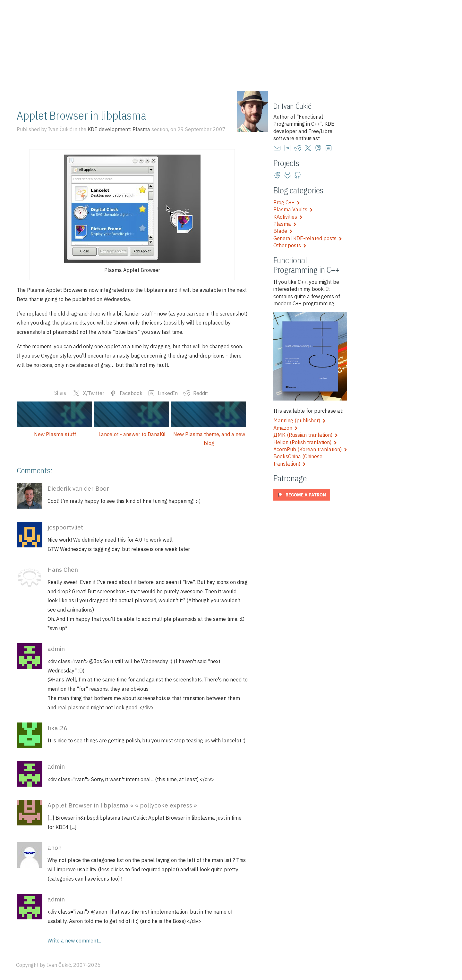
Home (26, 90)
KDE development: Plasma (119, 129)
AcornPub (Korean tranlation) (310, 449)
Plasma (285, 224)
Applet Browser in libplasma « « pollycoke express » (122, 805)
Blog (51, 90)
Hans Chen (63, 569)
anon (55, 847)
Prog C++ (287, 202)
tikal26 (58, 728)
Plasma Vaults (293, 209)
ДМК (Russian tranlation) (306, 435)
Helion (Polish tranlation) (305, 442)
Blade (283, 231)
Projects (134, 90)
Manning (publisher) (299, 420)
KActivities (288, 217)
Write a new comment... (74, 941)
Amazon (286, 428)
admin (56, 649)
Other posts (290, 245)
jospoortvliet (65, 527)
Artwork (166, 90)
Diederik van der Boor (78, 488)
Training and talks (91, 90)
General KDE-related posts (308, 238)
